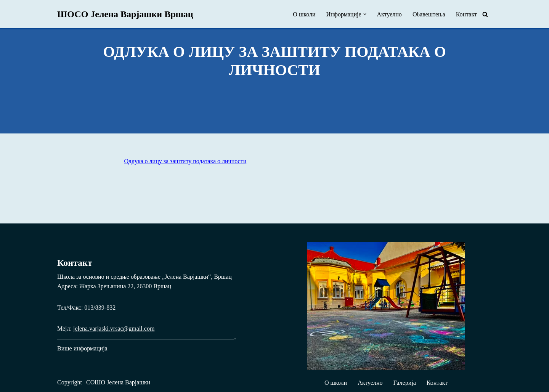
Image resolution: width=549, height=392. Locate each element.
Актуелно (389, 14)
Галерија (404, 383)
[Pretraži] (485, 14)
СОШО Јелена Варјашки (118, 382)
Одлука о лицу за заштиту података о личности (185, 161)
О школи (304, 14)
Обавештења (429, 14)
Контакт (466, 14)
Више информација (82, 348)
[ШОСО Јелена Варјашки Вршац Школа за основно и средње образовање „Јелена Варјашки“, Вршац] (125, 14)
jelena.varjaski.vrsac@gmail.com (114, 329)
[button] (365, 14)
